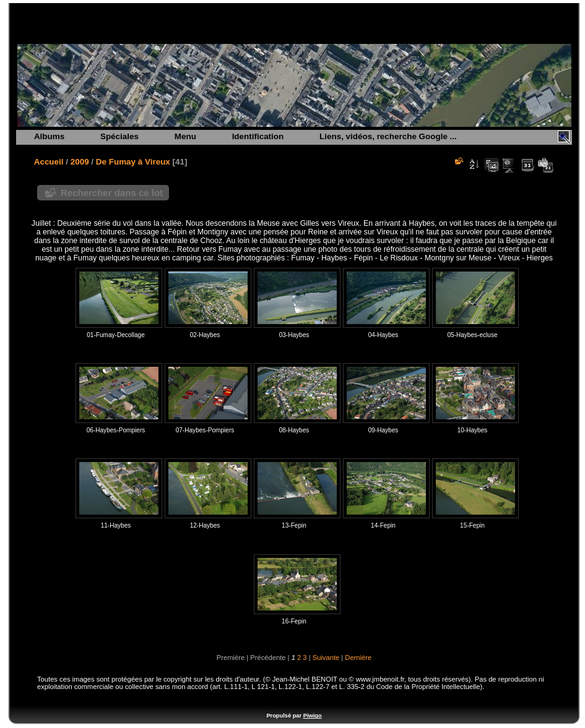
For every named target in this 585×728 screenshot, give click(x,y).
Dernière (358, 657)
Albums (49, 136)
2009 (80, 162)
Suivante (326, 657)
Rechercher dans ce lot (112, 193)
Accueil (49, 162)
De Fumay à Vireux (133, 162)
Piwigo (313, 716)
